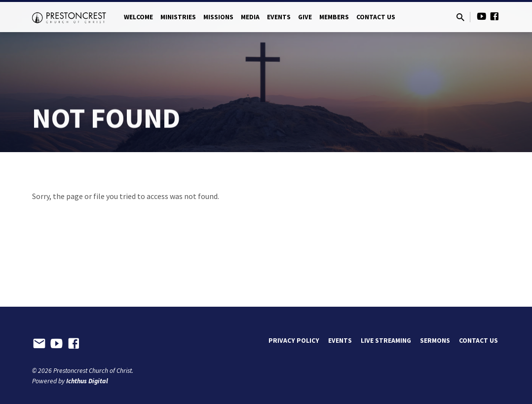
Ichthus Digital (87, 381)
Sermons (435, 341)
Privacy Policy (294, 341)
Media (250, 17)
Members (334, 17)
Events (279, 17)
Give (305, 17)
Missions (218, 17)
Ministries (178, 17)
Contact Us (376, 17)
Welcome (138, 17)
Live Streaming (386, 341)
